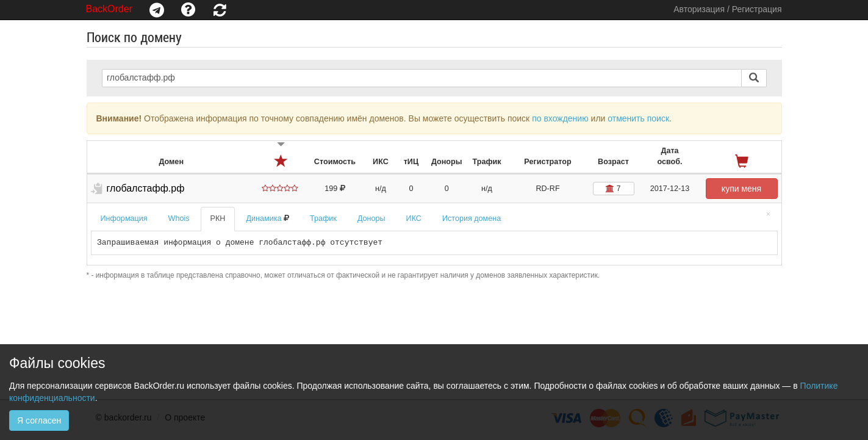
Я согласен (39, 420)
